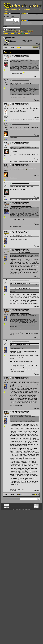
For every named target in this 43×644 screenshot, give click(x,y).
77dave (5, 142)
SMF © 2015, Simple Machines (26, 506)
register (5, 16)
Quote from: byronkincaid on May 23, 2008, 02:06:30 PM (21, 235)
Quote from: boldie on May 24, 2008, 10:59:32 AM (20, 253)
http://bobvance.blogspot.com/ (16, 227)
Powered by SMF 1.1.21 (15, 506)
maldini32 (6, 55)
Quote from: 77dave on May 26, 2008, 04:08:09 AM (20, 345)
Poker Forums (10, 39)
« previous (38, 43)
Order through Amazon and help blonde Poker (30, 15)
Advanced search (13, 29)
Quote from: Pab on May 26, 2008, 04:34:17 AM (19, 313)
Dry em (5, 124)
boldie (5, 103)
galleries (6, 11)
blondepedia (14, 10)
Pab (5, 202)
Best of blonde (12, 42)
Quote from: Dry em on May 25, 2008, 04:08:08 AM (20, 146)
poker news (7, 10)
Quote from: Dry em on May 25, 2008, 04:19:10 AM (20, 289)
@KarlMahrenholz (13, 137)
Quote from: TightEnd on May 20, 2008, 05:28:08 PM (20, 415)
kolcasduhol (30, 23)
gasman (6, 80)
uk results (39, 10)
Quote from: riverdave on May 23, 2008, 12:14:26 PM (20, 59)
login (14, 15)
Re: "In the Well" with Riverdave (21, 56)
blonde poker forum (10, 38)
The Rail (9, 40)
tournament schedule (30, 10)
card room (21, 10)
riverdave (6, 231)
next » (38, 44)
